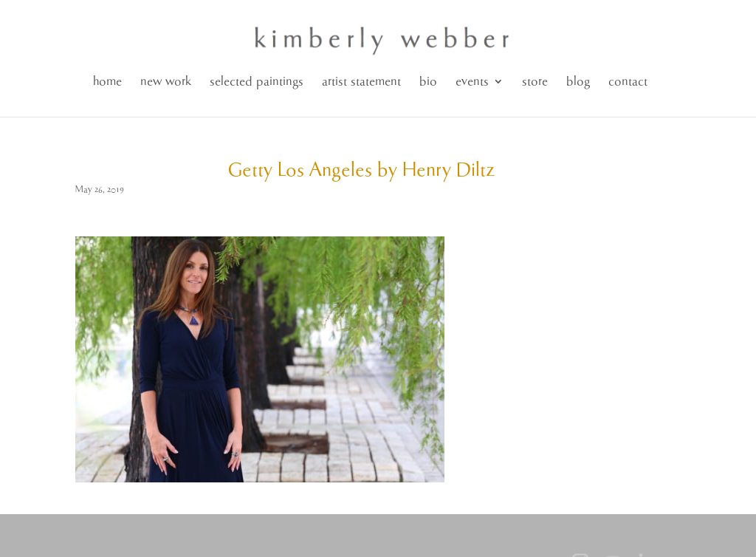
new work (166, 82)
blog (578, 82)
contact (628, 82)
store (535, 82)
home (107, 82)
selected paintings (257, 82)
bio (428, 82)
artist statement (361, 82)
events (472, 82)
